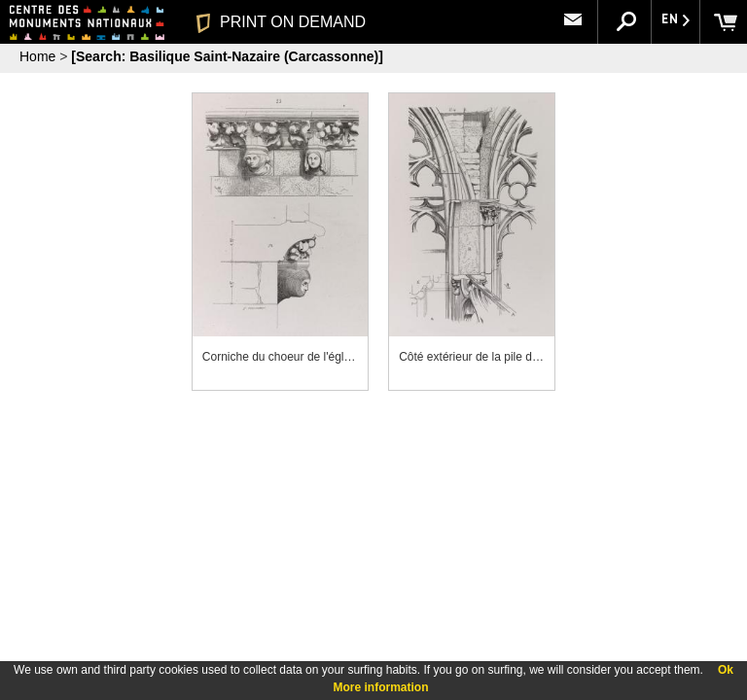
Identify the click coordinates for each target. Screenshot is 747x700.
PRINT (281, 22)
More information (381, 687)
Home (37, 56)
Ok (726, 670)
